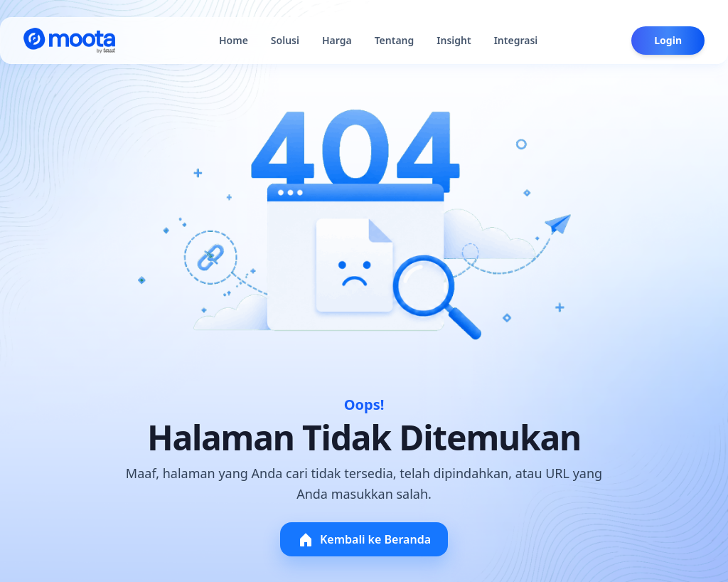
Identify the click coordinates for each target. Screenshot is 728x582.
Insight (454, 40)
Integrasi (516, 40)
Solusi (285, 40)
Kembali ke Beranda (364, 539)
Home (234, 40)
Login (668, 40)
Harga (337, 40)
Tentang (395, 40)
